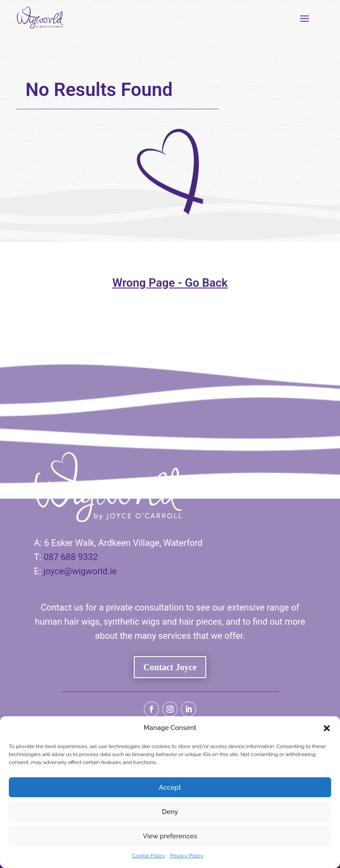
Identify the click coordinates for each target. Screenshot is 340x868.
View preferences (170, 836)
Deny (170, 812)
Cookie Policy (149, 856)
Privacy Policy (186, 856)
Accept (170, 787)
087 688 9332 (71, 557)
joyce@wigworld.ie (80, 571)
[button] (327, 728)
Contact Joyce (170, 667)
